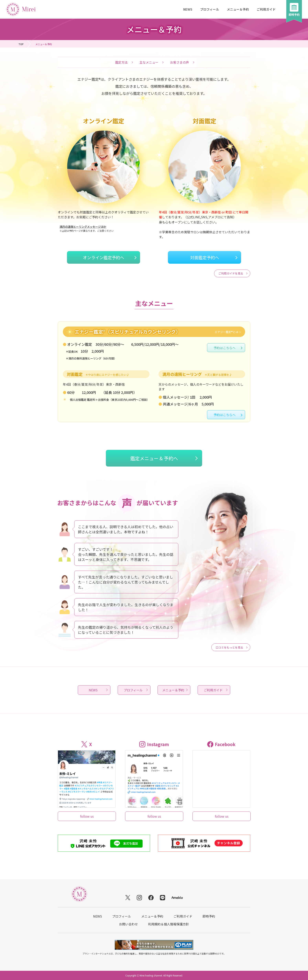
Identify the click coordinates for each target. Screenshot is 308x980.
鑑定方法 (121, 62)
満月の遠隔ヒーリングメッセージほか (83, 227)
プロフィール (210, 9)
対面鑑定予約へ (205, 257)
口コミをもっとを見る (229, 647)
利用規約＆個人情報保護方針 (169, 924)
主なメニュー (149, 62)
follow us (87, 816)
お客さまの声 (180, 62)
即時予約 (209, 916)
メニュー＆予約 (238, 9)
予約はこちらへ (225, 348)
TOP (21, 44)
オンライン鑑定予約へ (104, 257)
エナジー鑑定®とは (226, 332)
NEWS (188, 9)
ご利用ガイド (266, 9)
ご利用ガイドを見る (231, 273)
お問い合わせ (128, 924)
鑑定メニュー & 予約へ (154, 458)
